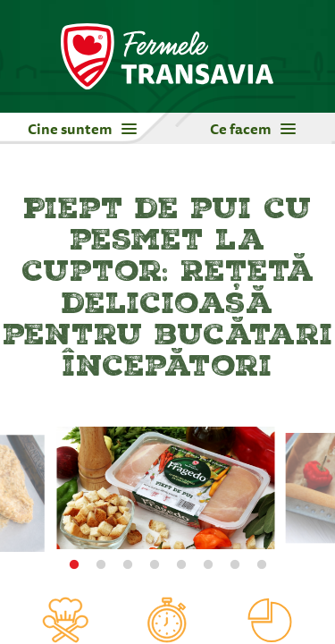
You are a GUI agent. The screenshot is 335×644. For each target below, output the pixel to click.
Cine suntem (82, 129)
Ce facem (253, 129)
